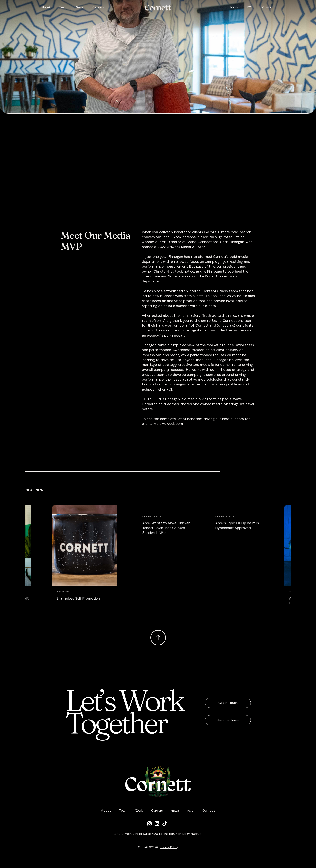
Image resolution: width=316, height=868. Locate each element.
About (46, 7)
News (234, 7)
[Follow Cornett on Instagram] (151, 824)
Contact (268, 7)
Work (80, 7)
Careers (98, 7)
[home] (158, 8)
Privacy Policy (169, 847)
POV (250, 7)
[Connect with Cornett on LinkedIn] (159, 824)
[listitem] (94, 561)
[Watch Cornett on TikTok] (166, 824)
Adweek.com (172, 424)
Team (63, 7)
